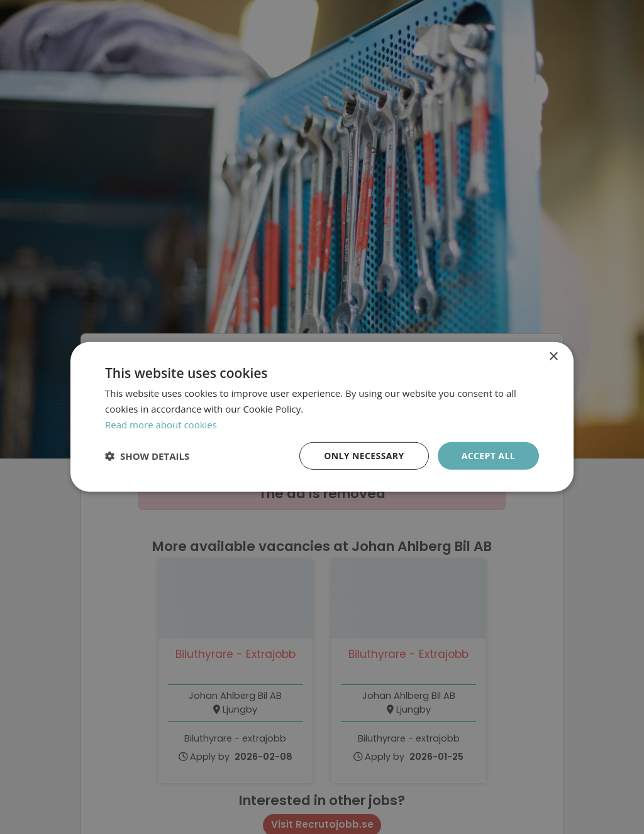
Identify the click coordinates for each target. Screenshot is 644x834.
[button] (147, 456)
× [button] (553, 357)
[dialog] (322, 417)
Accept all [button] (488, 455)
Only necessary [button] (364, 455)
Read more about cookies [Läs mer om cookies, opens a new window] (161, 425)
